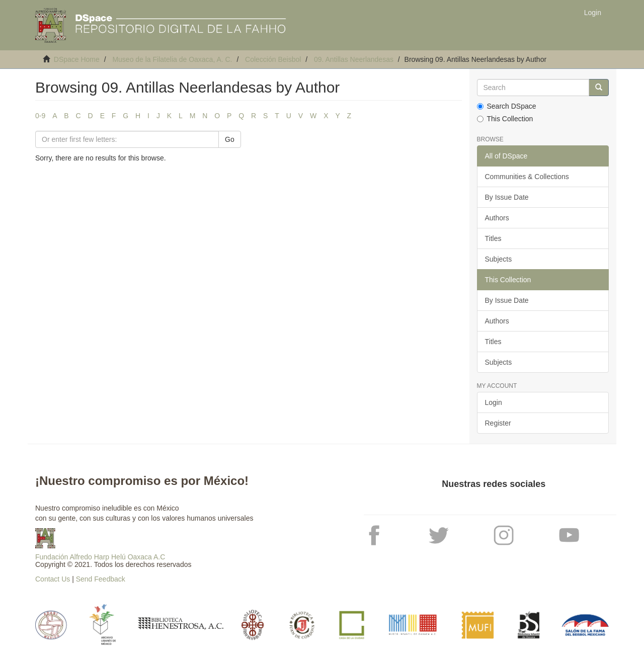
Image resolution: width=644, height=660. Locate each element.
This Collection (505, 119)
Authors (497, 218)
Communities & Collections (527, 177)
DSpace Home (77, 59)
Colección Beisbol (273, 59)
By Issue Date (507, 197)
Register (498, 423)
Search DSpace (507, 106)
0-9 (40, 116)
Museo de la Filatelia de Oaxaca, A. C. (172, 59)
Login (494, 402)
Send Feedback (101, 579)
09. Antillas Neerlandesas (354, 59)
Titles (493, 238)
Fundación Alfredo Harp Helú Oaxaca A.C (100, 557)
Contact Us (53, 579)
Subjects (499, 259)
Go (230, 139)
